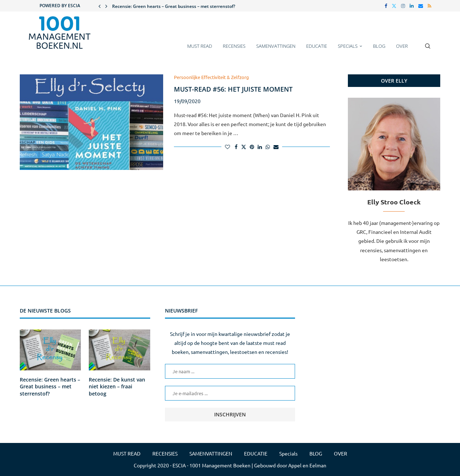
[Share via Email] (276, 147)
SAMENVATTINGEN (276, 46)
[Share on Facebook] (236, 147)
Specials (348, 46)
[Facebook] (386, 6)
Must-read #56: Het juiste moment (233, 89)
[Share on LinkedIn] (260, 147)
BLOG (379, 46)
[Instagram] (403, 6)
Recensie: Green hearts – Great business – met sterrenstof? (174, 6)
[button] (100, 6)
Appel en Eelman (307, 465)
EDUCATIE (317, 46)
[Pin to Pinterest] (252, 147)
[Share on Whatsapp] (268, 147)
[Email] (421, 6)
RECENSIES (234, 46)
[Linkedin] (412, 6)
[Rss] (429, 6)
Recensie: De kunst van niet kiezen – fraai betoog (117, 387)
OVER (402, 46)
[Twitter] (394, 6)
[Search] (428, 50)
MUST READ (200, 46)
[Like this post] (227, 147)
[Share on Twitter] (244, 147)
